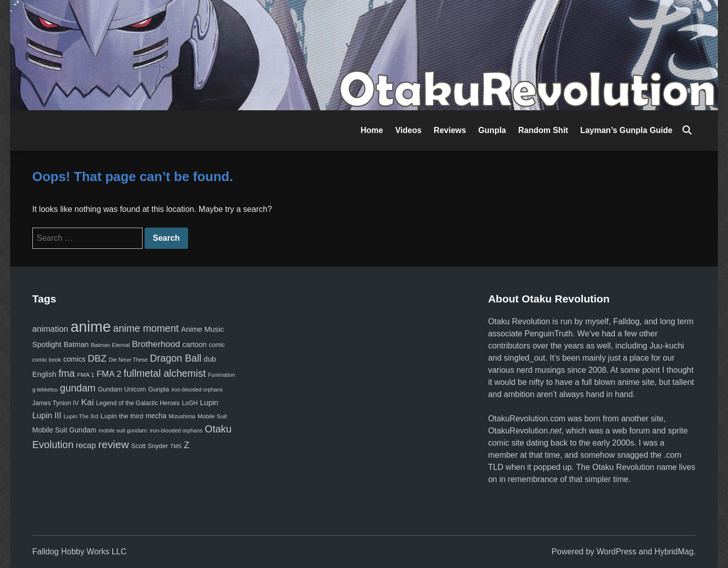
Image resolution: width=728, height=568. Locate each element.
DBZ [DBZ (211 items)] (97, 358)
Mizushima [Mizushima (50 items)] (182, 416)
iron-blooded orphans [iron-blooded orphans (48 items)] (197, 389)
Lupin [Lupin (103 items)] (209, 403)
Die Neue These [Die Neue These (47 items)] (128, 360)
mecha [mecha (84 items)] (156, 416)
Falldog (626, 321)
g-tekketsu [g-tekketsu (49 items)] (45, 389)
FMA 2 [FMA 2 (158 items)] (109, 374)
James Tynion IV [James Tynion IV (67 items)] (56, 403)
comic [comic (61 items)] (217, 345)
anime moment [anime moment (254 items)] (146, 328)
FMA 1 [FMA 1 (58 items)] (85, 375)
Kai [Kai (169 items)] (87, 402)
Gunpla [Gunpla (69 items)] (158, 389)
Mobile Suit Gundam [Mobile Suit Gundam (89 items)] (64, 430)
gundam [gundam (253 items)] (78, 388)
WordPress (617, 552)
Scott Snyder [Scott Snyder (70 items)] (149, 446)
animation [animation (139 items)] (50, 329)
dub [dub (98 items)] (210, 359)
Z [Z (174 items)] (187, 445)
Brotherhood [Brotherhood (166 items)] (156, 344)
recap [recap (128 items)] (86, 445)
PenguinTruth (548, 334)
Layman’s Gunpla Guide (627, 130)
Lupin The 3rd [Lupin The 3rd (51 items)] (81, 416)
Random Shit (543, 130)
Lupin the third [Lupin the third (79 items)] (122, 416)
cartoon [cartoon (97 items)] (195, 344)
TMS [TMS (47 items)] (176, 446)
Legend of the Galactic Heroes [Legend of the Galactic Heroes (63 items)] (138, 403)
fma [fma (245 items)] (67, 373)
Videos (408, 130)
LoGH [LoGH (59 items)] (190, 403)
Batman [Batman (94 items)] (76, 344)
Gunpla (492, 130)
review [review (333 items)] (113, 444)
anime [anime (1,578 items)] (90, 326)
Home (372, 130)
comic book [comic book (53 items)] (47, 360)
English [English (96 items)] (44, 374)
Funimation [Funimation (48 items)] (222, 375)
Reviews (450, 130)
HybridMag (674, 552)
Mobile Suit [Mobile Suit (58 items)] (212, 416)
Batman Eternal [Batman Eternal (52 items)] (110, 345)
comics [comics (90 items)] (74, 359)
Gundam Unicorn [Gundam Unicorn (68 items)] (122, 389)
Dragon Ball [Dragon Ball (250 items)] (175, 358)
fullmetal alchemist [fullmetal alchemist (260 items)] (165, 373)
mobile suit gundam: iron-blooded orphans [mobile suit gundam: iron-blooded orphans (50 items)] (151, 430)
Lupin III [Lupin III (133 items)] (47, 415)
